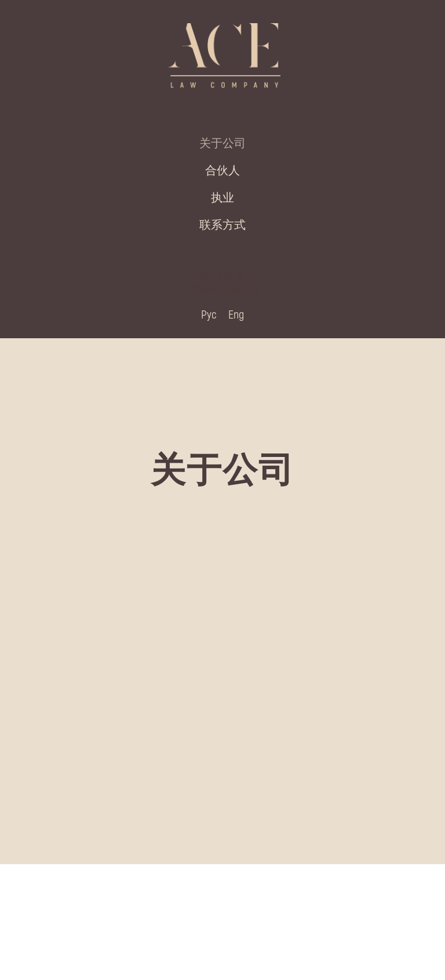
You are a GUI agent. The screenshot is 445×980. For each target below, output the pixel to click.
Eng (236, 314)
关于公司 (222, 142)
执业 (222, 197)
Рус (209, 314)
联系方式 (222, 224)
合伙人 (222, 170)
